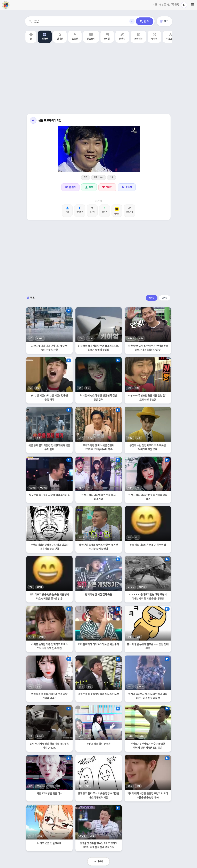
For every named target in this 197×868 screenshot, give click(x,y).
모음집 (127, 187)
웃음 (86, 177)
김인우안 (131, 338)
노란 (139, 438)
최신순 (152, 298)
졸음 (39, 687)
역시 (80, 388)
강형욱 (141, 338)
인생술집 (82, 836)
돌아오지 (142, 587)
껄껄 (139, 637)
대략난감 (82, 537)
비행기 (90, 338)
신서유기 (131, 736)
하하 (137, 388)
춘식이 (130, 637)
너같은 (41, 537)
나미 (31, 836)
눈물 (89, 687)
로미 (31, 587)
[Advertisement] (98, 79)
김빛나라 (40, 338)
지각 (31, 338)
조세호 (92, 537)
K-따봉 (32, 637)
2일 (38, 388)
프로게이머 (98, 177)
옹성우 (130, 438)
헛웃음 (39, 836)
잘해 (88, 388)
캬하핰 (81, 338)
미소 (137, 537)
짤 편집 (70, 187)
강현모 (32, 537)
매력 (138, 786)
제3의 (130, 786)
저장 (89, 187)
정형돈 (81, 687)
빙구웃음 (32, 488)
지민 (31, 786)
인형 (31, 736)
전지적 (81, 587)
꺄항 (129, 388)
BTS (39, 786)
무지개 (39, 736)
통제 (39, 438)
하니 (89, 488)
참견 (89, 587)
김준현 (92, 836)
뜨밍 (31, 687)
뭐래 (80, 786)
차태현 (81, 637)
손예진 (41, 637)
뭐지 (88, 786)
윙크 (89, 736)
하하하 (90, 637)
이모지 (39, 587)
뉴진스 (81, 488)
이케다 (130, 687)
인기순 (165, 298)
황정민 (90, 438)
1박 (31, 388)
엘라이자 (140, 687)
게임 (112, 177)
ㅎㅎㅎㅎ (131, 587)
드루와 (81, 438)
